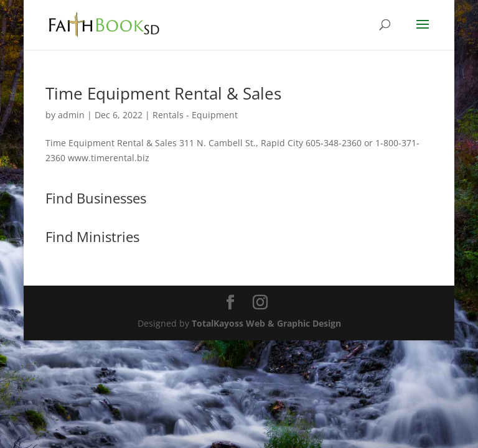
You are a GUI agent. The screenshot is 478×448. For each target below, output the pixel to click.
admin (71, 115)
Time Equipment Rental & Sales (163, 93)
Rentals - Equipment (195, 115)
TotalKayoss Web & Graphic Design (266, 323)
